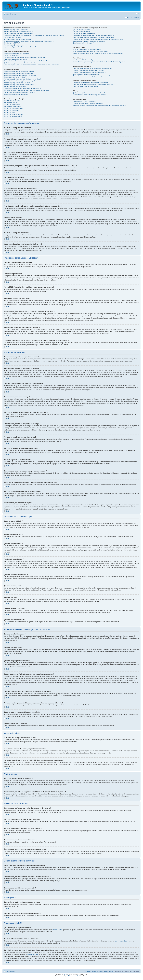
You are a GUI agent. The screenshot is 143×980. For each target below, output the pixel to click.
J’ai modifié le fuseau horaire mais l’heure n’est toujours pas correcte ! (25, 57)
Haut (7, 134)
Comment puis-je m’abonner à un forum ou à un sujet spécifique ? (93, 84)
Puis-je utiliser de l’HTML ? (12, 103)
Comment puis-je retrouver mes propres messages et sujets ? (91, 76)
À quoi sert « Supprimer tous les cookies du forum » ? (20, 47)
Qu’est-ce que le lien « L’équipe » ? (83, 43)
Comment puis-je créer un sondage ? (15, 77)
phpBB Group (58, 930)
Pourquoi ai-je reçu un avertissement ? (15, 87)
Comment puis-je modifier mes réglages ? (16, 53)
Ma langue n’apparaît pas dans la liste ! (16, 59)
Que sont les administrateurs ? (82, 30)
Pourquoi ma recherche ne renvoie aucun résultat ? (88, 70)
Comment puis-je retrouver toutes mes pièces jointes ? (89, 95)
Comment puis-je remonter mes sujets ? (16, 94)
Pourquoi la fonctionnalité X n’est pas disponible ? (88, 103)
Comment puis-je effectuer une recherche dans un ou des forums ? (93, 68)
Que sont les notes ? (10, 112)
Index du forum (11, 14)
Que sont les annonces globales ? (14, 108)
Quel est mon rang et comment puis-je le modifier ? (19, 63)
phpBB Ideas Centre (122, 941)
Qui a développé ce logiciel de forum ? (84, 101)
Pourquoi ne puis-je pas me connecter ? (16, 30)
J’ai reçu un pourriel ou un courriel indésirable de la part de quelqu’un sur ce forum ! (98, 53)
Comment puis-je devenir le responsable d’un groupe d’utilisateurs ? (93, 37)
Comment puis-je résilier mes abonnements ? (86, 86)
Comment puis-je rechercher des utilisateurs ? (87, 74)
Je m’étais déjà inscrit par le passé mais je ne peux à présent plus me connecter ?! (29, 41)
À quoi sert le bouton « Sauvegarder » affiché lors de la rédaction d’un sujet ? (27, 90)
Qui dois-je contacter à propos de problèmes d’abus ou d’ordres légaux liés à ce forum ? (99, 105)
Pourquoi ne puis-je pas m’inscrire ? (15, 45)
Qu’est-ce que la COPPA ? (12, 43)
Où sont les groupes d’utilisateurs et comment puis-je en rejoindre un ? (94, 35)
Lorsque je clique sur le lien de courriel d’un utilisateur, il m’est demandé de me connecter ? (31, 65)
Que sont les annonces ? (11, 110)
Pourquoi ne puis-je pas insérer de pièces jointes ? (19, 85)
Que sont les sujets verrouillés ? (13, 114)
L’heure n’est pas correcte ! (12, 55)
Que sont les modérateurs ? (81, 32)
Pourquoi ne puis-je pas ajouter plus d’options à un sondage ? (22, 79)
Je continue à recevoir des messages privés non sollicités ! (91, 51)
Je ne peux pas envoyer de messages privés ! (87, 50)
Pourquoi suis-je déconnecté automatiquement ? (18, 33)
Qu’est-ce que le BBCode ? (12, 101)
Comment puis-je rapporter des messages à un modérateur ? (22, 89)
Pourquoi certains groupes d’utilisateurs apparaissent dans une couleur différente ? (98, 39)
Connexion (136, 17)
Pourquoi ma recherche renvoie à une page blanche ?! (89, 72)
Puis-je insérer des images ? (12, 107)
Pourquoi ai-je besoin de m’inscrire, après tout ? (18, 32)
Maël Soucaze (71, 976)
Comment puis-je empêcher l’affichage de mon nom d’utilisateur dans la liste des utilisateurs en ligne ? (35, 35)
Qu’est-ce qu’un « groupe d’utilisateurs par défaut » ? (89, 41)
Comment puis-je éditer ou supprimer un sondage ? (19, 81)
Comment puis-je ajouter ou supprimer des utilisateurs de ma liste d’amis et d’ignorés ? (99, 62)
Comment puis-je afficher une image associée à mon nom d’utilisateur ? (25, 61)
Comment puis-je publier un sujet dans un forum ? (19, 71)
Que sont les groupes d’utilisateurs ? (84, 33)
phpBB (66, 974)
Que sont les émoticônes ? (12, 105)
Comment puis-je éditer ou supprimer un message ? (19, 73)
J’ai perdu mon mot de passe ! (13, 37)
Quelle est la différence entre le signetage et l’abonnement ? (91, 82)
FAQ (129, 17)
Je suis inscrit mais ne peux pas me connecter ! (18, 39)
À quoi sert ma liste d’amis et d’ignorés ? (85, 60)
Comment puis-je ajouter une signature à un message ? (20, 75)
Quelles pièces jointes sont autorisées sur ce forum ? (89, 93)
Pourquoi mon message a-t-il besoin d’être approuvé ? (20, 92)
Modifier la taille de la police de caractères (137, 13)
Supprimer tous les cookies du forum (103, 971)
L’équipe (88, 971)
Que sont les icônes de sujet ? (13, 116)
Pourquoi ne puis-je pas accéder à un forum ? (18, 83)
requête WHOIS (32, 954)
